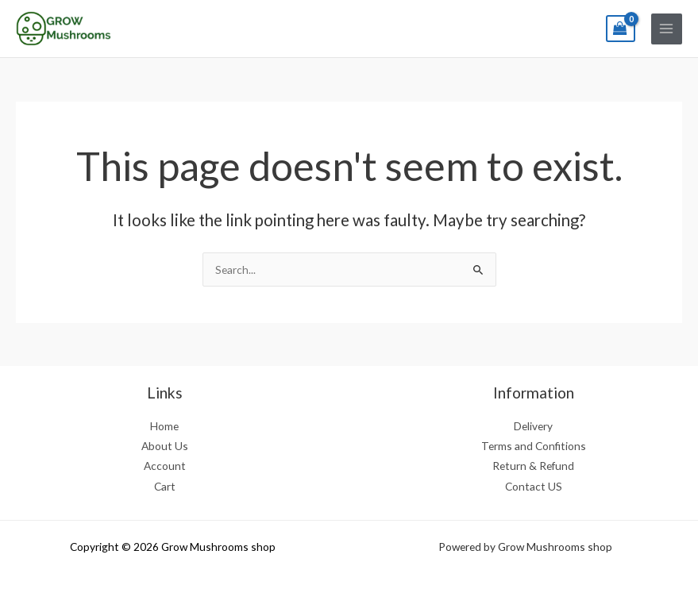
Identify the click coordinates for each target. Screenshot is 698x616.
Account (165, 466)
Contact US (534, 486)
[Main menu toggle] (667, 29)
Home (164, 426)
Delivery (533, 426)
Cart (165, 486)
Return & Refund (533, 466)
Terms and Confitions (534, 446)
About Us (165, 446)
